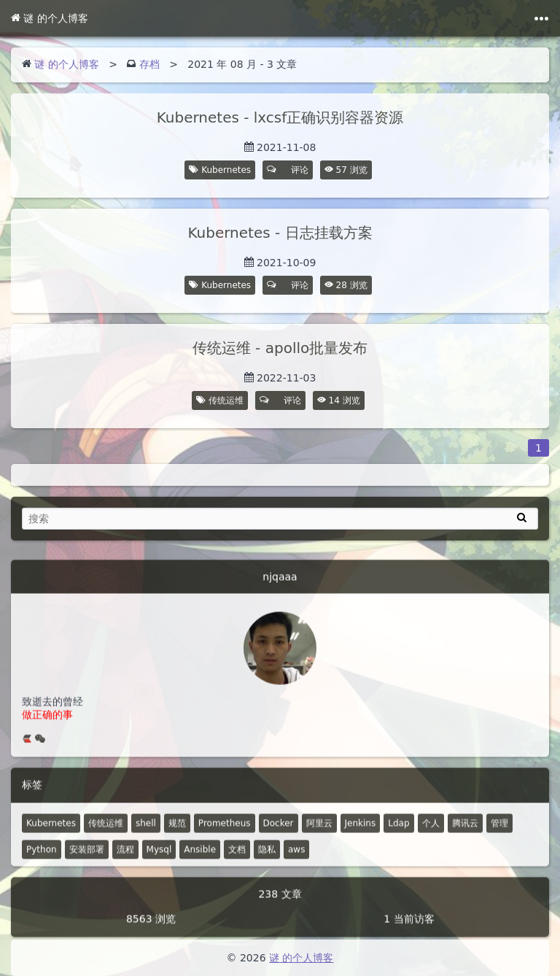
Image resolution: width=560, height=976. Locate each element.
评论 (288, 170)
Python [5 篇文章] (42, 863)
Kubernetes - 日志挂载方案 (280, 233)
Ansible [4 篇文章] (200, 863)
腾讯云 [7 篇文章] (465, 837)
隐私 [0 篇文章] (267, 863)
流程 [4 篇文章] (125, 863)
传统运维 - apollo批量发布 (280, 348)
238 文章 (280, 907)
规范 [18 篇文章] (177, 837)
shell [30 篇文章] (146, 837)
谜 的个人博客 (50, 18)
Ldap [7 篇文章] (398, 837)
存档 (149, 64)
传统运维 (226, 400)
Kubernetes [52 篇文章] (51, 837)
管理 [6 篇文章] (499, 837)
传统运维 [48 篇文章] (106, 837)
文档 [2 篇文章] (237, 863)
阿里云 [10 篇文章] (319, 837)
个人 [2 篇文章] (431, 837)
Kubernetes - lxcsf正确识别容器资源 (280, 117)
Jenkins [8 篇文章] (361, 837)
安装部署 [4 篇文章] (87, 863)
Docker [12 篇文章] (279, 837)
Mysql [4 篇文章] (159, 863)
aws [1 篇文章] (296, 863)
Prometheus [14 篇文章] (225, 837)
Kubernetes (226, 170)
